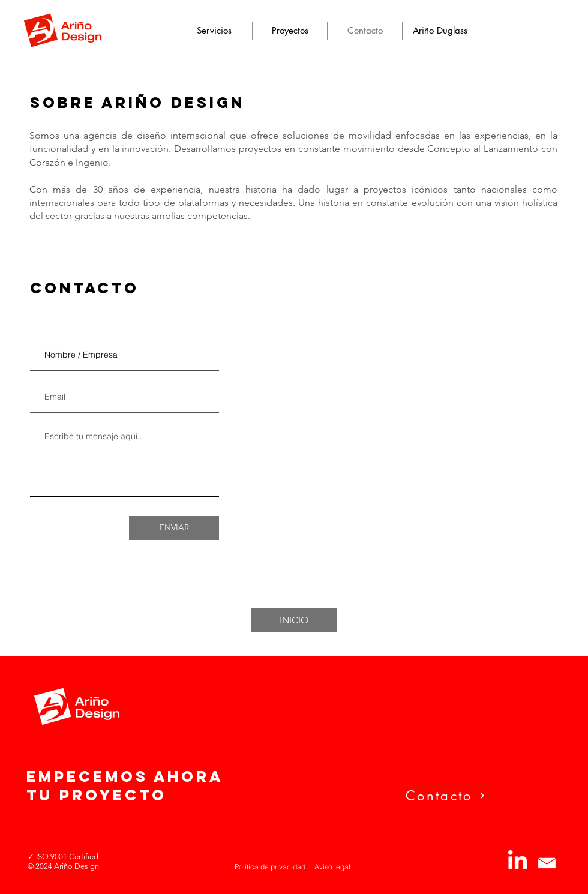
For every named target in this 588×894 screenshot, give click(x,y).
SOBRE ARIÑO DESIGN (137, 103)
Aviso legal (332, 867)
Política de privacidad (270, 867)
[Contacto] (481, 796)
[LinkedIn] (517, 861)
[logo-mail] (547, 861)
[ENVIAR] (174, 528)
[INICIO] (294, 620)
